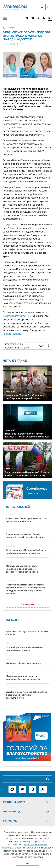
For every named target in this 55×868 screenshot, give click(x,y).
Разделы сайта (26, 801)
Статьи (12, 28)
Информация (26, 811)
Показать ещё (27, 603)
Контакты (26, 820)
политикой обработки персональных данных (25, 846)
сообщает (29, 131)
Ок (27, 863)
